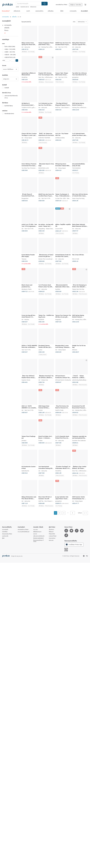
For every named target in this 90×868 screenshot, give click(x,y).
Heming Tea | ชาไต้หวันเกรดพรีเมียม (51, 47)
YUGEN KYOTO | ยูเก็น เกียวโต (30, 108)
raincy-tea (27, 47)
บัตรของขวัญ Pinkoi (7, 534)
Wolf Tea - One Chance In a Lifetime (65, 108)
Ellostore (75, 350)
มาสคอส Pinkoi (53, 536)
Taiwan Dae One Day (78, 289)
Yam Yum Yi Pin (63, 47)
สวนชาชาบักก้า (59, 229)
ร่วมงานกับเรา (52, 538)
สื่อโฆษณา (51, 532)
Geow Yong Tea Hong (78, 198)
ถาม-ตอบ (36, 530)
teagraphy (58, 319)
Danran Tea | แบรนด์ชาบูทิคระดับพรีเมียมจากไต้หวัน (52, 259)
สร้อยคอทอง (33, 7)
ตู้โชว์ (3, 538)
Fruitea (40, 440)
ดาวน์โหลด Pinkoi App (74, 545)
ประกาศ (35, 534)
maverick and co (25, 7)
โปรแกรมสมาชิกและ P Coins (38, 541)
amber (18, 7)
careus (40, 350)
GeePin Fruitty (59, 410)
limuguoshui (25, 198)
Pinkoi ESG (52, 534)
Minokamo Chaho (27, 289)
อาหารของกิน (6, 17)
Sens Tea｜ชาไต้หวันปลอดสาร (46, 77)
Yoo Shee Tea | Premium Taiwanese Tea (33, 168)
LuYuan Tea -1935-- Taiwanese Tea (65, 198)
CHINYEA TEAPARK (44, 138)
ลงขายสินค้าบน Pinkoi (61, 5)
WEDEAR (41, 319)
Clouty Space (28, 138)
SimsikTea (24, 77)
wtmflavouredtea (60, 138)
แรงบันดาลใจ (5, 536)
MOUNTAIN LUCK (44, 168)
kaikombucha (25, 471)
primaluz (24, 440)
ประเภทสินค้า (5, 530)
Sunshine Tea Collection (79, 440)
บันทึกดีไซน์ (5, 532)
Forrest (40, 410)
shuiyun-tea (45, 380)
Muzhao (27, 319)
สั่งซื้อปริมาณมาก (37, 532)
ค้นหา (45, 4)
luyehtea (58, 289)
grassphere (75, 77)
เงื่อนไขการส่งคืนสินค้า (38, 538)
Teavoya (24, 259)
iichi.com (51, 540)
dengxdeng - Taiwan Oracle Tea (47, 229)
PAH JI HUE (76, 259)
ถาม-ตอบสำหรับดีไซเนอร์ (23, 532)
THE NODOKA (76, 168)
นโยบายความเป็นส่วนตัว (39, 536)
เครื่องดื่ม (14, 17)
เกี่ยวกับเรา (51, 530)
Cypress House (26, 380)
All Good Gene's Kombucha (63, 380)
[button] (17, 60)
